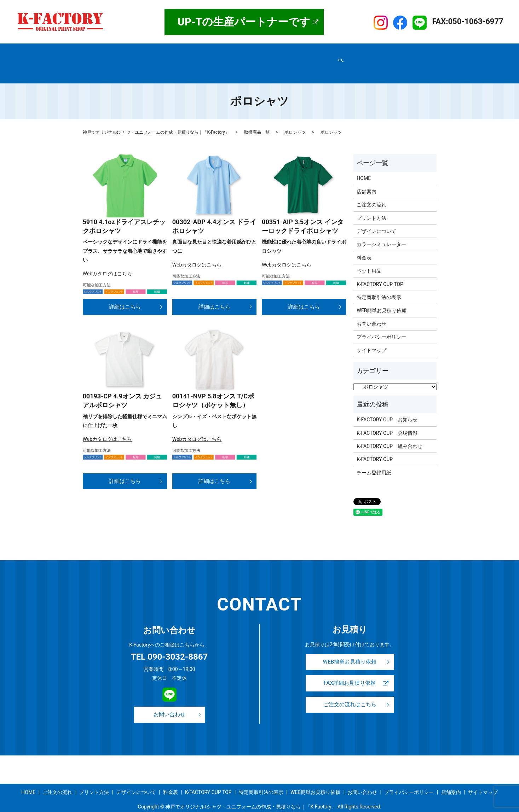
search (331, 62)
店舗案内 (119, 51)
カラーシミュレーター (381, 231)
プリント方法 (226, 51)
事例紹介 (329, 51)
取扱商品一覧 (151, 51)
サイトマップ (307, 62)
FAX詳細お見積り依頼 (350, 671)
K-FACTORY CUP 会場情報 (387, 420)
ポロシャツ (295, 119)
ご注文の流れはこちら (350, 694)
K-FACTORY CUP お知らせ (387, 406)
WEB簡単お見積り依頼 (259, 62)
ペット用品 (369, 257)
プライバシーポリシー (164, 62)
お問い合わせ (211, 62)
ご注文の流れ (189, 51)
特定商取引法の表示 (109, 62)
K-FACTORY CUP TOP (371, 51)
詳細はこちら (125, 293)
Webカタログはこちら (108, 260)
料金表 (304, 51)
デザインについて (269, 51)
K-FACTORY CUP (375, 446)
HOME (94, 51)
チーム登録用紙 (374, 459)
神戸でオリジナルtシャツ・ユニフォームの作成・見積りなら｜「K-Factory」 (156, 119)
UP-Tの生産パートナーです (244, 22)
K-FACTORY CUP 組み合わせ (390, 433)
